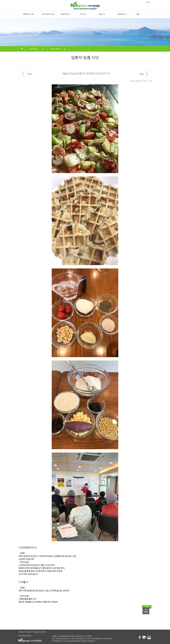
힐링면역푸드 (65, 14)
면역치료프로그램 (48, 14)
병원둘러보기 (122, 14)
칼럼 (138, 14)
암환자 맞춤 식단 (56, 49)
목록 (147, 607)
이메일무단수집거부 (39, 632)
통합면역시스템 (28, 14)
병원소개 (102, 14)
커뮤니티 (83, 14)
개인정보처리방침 (24, 632)
